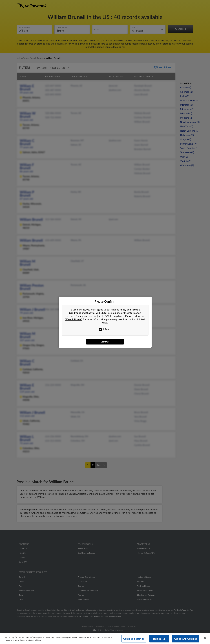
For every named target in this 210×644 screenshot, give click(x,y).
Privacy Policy (119, 309)
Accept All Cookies (186, 639)
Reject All (159, 639)
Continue (105, 342)
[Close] (205, 638)
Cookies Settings (134, 639)
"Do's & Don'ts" (74, 319)
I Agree (105, 329)
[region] (105, 638)
